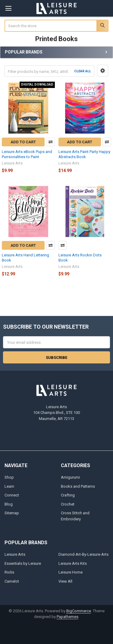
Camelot (12, 581)
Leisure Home (71, 572)
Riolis (9, 572)
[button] (103, 71)
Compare (50, 142)
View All (65, 581)
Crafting (68, 495)
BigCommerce (79, 611)
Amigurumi (70, 477)
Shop (9, 477)
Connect (12, 495)
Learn (9, 486)
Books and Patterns (78, 486)
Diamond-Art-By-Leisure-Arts (83, 554)
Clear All (83, 71)
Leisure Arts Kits (73, 563)
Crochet (68, 504)
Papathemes (67, 617)
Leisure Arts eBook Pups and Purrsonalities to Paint (27, 154)
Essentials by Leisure (23, 563)
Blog (9, 504)
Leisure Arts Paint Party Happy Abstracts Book (84, 154)
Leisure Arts (15, 554)
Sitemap (12, 513)
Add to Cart (23, 142)
